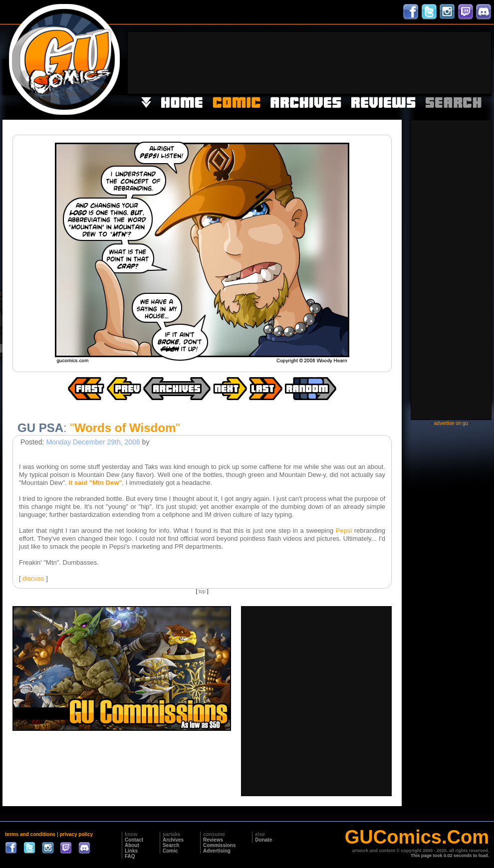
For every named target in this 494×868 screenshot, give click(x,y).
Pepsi (344, 531)
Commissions (220, 845)
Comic (170, 851)
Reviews (213, 840)
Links (131, 851)
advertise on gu (451, 423)
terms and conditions (30, 834)
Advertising (217, 851)
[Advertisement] (460, 62)
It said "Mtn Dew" (96, 483)
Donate (263, 840)
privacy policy (76, 834)
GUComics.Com (417, 837)
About (132, 845)
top (202, 591)
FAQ (130, 856)
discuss (33, 578)
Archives (173, 840)
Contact (134, 840)
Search (171, 845)
